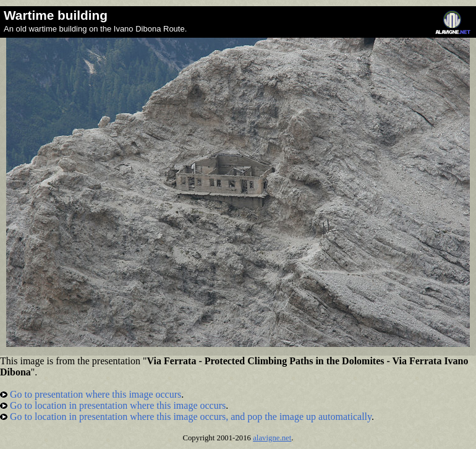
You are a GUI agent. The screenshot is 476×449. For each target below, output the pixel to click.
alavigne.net (272, 438)
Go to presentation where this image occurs (91, 394)
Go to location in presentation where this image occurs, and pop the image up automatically (186, 417)
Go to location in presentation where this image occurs (113, 405)
